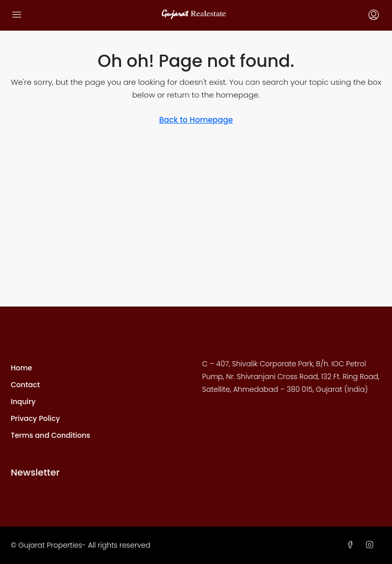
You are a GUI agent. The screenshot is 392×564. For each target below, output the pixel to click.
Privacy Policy (35, 418)
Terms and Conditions (51, 435)
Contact (25, 385)
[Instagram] (372, 545)
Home (21, 368)
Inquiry (23, 402)
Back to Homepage (196, 120)
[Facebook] (352, 545)
